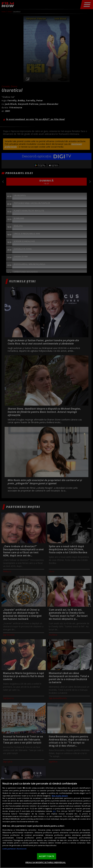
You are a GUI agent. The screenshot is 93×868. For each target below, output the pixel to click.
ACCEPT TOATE (46, 856)
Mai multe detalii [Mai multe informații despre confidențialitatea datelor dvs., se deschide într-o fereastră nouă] (60, 796)
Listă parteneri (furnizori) (14, 849)
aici (54, 811)
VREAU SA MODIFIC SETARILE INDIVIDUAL (46, 862)
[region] (46, 823)
